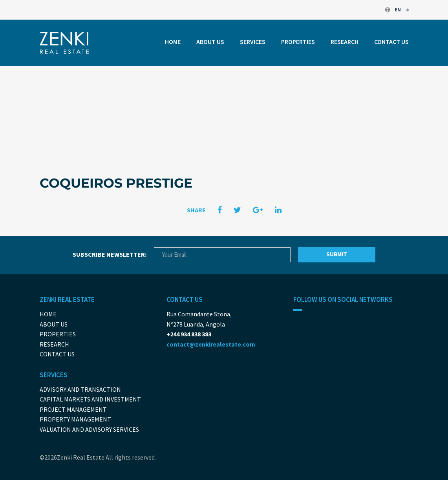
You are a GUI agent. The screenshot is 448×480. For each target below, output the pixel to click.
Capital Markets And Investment (90, 399)
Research (345, 42)
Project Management (73, 409)
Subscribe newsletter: (110, 254)
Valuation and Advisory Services (89, 429)
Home (173, 42)
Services (253, 42)
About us (210, 42)
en (393, 10)
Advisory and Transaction (80, 389)
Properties (298, 42)
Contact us (391, 42)
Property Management (75, 419)
